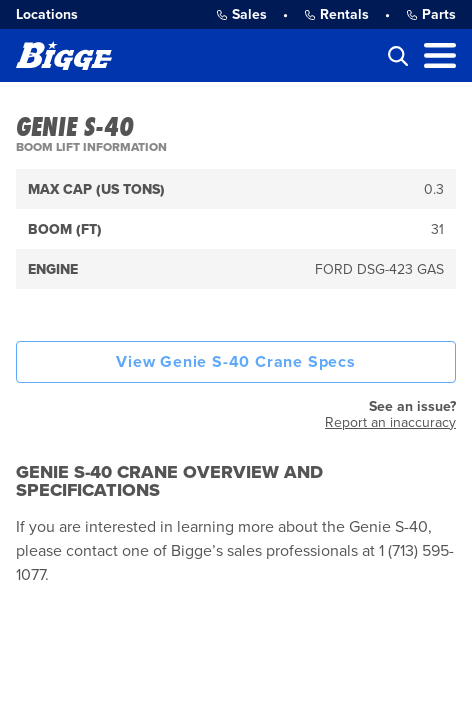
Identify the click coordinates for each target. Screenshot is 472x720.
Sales (241, 14)
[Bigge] (64, 55)
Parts (431, 14)
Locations (47, 14)
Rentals (336, 14)
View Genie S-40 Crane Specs (236, 362)
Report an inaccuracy (390, 422)
